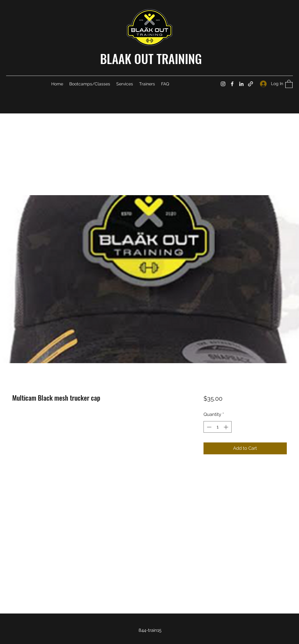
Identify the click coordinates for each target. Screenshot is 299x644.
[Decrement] (209, 427)
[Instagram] (223, 84)
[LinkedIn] (241, 84)
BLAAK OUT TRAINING (151, 59)
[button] (289, 84)
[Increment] (227, 427)
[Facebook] (232, 84)
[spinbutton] (217, 427)
